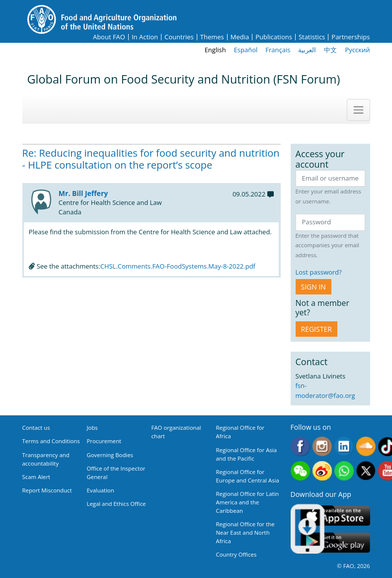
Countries (179, 37)
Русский (357, 50)
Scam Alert (37, 477)
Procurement (104, 441)
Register (316, 329)
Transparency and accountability (46, 459)
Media (240, 37)
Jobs (92, 428)
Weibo (322, 471)
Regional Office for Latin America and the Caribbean (248, 502)
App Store (335, 515)
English (215, 50)
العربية (307, 50)
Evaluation (101, 490)
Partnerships (351, 37)
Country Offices (236, 554)
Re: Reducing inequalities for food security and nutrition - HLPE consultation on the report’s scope (151, 159)
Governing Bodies (110, 455)
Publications (274, 37)
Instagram (322, 446)
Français (278, 50)
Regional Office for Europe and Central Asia (248, 476)
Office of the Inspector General (116, 473)
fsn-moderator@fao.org (325, 390)
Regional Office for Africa (240, 432)
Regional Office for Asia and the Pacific (247, 454)
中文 (330, 50)
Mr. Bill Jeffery (83, 193)
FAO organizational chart (176, 432)
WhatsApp (344, 471)
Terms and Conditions (51, 441)
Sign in (314, 287)
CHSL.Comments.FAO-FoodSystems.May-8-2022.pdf (178, 266)
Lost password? (319, 272)
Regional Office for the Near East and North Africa (245, 532)
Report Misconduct (47, 490)
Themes (212, 37)
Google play (335, 542)
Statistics (312, 37)
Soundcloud (366, 446)
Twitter (366, 471)
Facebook (300, 446)
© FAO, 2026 (353, 566)
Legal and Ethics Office (117, 504)
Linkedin (344, 446)
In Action (145, 37)
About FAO (109, 37)
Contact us (36, 428)
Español (246, 50)
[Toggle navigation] (358, 110)
